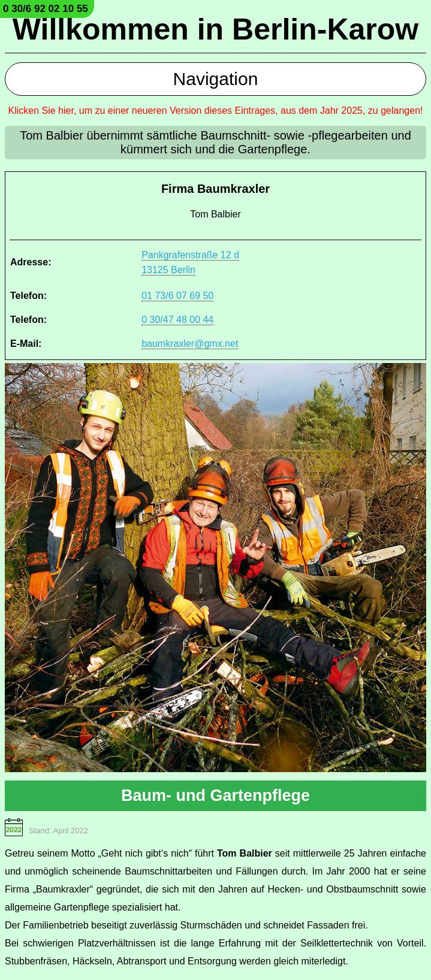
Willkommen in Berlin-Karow (215, 29)
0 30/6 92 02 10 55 (46, 9)
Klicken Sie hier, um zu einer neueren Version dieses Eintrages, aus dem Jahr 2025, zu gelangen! (216, 111)
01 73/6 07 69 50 (177, 296)
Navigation (216, 79)
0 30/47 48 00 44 (177, 320)
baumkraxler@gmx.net (190, 344)
